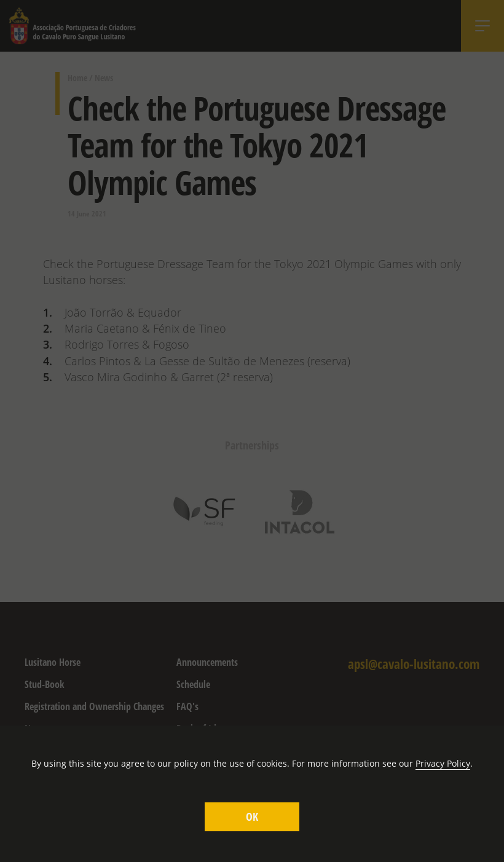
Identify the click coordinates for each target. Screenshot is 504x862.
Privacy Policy (443, 763)
